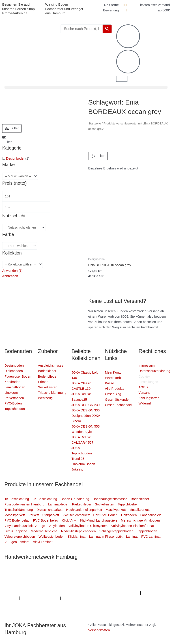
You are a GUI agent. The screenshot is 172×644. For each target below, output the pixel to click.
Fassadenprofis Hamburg (23, 582)
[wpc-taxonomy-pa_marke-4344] (20, 176)
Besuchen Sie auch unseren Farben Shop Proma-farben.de (18, 9)
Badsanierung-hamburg (21, 604)
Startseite (95, 123)
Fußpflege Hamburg (55, 609)
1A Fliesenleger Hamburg (139, 577)
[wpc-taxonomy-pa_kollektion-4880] (23, 264)
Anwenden (12, 271)
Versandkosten (99, 630)
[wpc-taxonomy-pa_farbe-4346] (20, 246)
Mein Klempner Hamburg (55, 571)
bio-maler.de (94, 598)
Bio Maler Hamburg (92, 588)
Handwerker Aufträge (81, 604)
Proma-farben (73, 598)
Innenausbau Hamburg (21, 609)
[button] (86, 87)
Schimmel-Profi (52, 604)
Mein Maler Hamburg (132, 571)
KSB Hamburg (40, 593)
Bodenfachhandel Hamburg (107, 582)
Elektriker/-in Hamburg (61, 577)
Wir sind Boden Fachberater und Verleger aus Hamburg (64, 9)
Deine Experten (153, 598)
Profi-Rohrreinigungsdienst (40, 598)
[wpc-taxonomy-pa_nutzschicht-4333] (24, 227)
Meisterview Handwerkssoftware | (76, 593)
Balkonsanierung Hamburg (119, 604)
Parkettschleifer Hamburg (120, 593)
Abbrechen (10, 276)
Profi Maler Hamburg (20, 571)
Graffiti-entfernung (152, 604)
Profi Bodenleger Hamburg (95, 571)
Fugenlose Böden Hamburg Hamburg (48, 588)
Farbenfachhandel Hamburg (65, 582)
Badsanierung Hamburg (126, 588)
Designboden (16, 158)
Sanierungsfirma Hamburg (99, 577)
